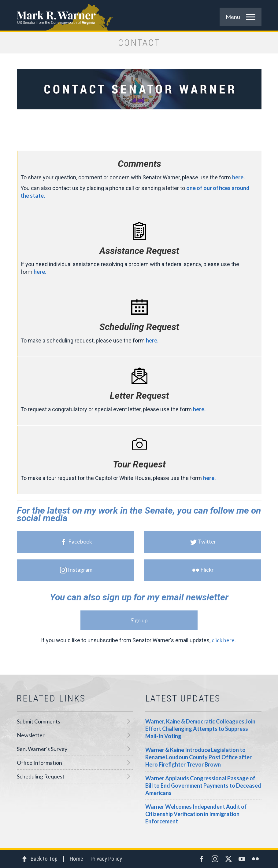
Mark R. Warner (139, 15)
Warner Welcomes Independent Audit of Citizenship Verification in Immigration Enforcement (196, 814)
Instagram (76, 570)
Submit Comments (39, 721)
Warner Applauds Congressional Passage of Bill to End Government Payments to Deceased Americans (203, 786)
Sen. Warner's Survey (42, 749)
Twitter (202, 542)
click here (223, 640)
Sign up (139, 620)
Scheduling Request (41, 776)
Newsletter (31, 735)
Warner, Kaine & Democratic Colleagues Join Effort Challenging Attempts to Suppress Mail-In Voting (200, 729)
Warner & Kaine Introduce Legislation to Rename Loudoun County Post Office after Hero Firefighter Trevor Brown (198, 757)
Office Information (39, 763)
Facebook (76, 542)
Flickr (202, 570)
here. (238, 177)
